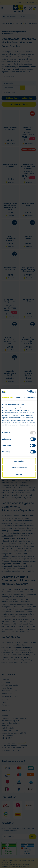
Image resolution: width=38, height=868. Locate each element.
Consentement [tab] (7, 397)
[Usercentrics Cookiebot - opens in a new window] (27, 392)
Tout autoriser (19, 461)
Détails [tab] (18, 397)
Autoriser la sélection (19, 468)
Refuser (19, 475)
